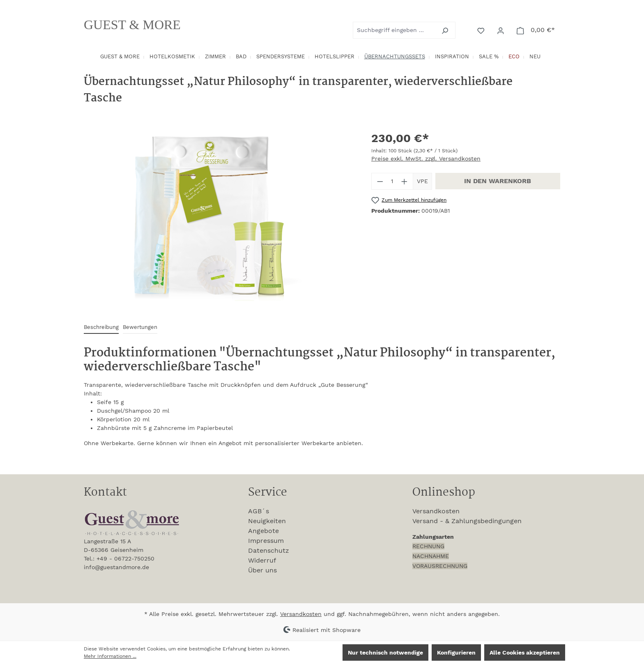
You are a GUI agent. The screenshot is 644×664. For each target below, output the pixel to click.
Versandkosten (436, 511)
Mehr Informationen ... (110, 656)
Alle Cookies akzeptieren (525, 653)
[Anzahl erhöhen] (405, 181)
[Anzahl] (392, 181)
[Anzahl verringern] (380, 181)
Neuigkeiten (267, 521)
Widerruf (262, 560)
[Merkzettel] (482, 30)
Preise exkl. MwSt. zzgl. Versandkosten (426, 159)
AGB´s (259, 511)
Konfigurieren (456, 653)
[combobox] (395, 30)
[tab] (101, 327)
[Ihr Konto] (501, 30)
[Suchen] (446, 30)
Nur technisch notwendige (385, 653)
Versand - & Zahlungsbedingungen (467, 521)
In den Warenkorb (498, 181)
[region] (219, 218)
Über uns (262, 570)
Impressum (266, 541)
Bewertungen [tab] (140, 327)
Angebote (263, 531)
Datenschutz (269, 550)
